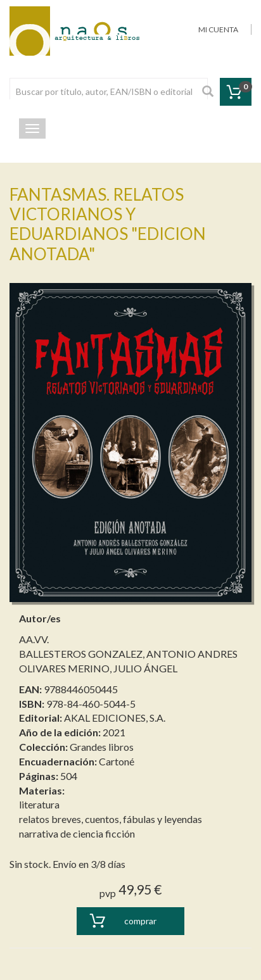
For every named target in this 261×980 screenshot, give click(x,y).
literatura (39, 804)
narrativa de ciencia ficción (77, 833)
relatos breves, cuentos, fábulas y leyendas (111, 819)
